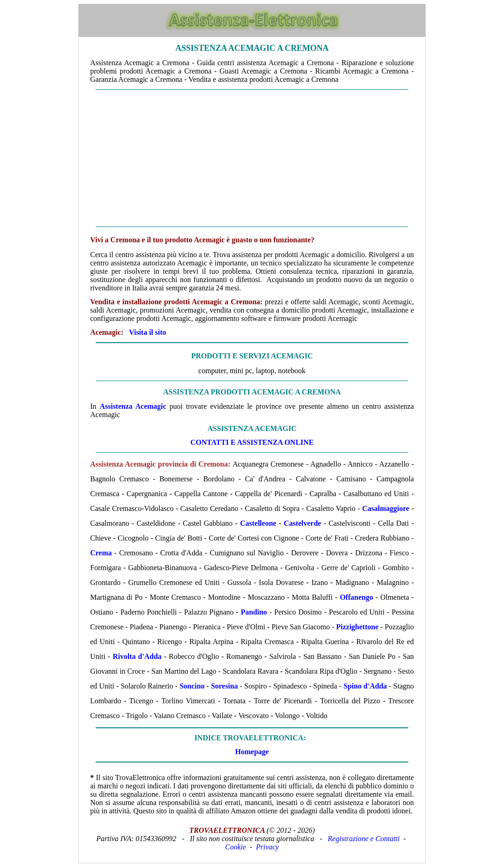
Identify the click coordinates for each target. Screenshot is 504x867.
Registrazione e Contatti (364, 839)
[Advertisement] (252, 158)
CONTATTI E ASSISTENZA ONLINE (252, 442)
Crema (101, 553)
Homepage (252, 752)
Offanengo (356, 597)
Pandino (254, 612)
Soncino (192, 686)
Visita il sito (148, 332)
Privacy (267, 847)
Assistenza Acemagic (133, 406)
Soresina (224, 686)
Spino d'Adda (365, 686)
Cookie (236, 847)
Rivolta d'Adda (137, 656)
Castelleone (258, 523)
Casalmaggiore (386, 508)
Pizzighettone (357, 627)
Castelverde (303, 523)
